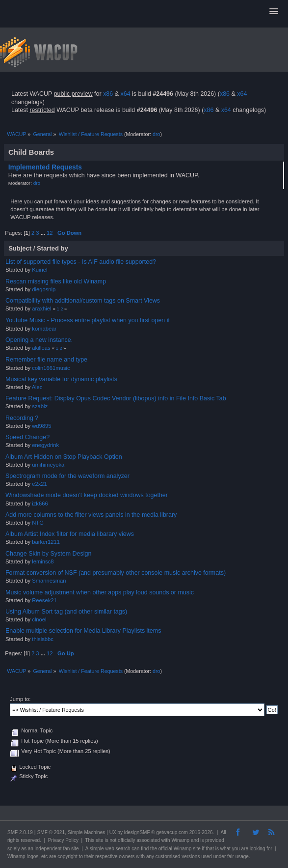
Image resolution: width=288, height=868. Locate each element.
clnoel (39, 619)
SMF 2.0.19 (20, 832)
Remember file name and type (46, 360)
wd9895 (41, 426)
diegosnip (44, 289)
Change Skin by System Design (48, 554)
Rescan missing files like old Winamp (56, 281)
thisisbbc (43, 639)
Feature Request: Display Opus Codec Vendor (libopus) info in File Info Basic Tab (116, 398)
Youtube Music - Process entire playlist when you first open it (88, 320)
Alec (37, 387)
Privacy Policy (63, 840)
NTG (38, 523)
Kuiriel (39, 270)
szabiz (40, 406)
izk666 (40, 504)
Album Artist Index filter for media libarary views (70, 534)
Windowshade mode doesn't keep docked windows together (87, 495)
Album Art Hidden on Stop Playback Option (64, 457)
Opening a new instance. (39, 340)
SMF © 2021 (51, 832)
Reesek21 (44, 600)
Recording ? (22, 418)
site (100, 840)
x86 (108, 94)
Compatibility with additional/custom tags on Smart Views (83, 301)
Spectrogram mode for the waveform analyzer (67, 476)
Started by (52, 248)
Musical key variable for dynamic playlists (61, 379)
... (44, 233)
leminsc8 (43, 561)
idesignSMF (137, 832)
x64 (125, 94)
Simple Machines (86, 832)
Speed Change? (27, 437)
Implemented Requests (45, 167)
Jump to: (20, 699)
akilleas (41, 348)
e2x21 (39, 484)
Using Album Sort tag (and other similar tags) (66, 612)
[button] (274, 12)
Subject (20, 248)
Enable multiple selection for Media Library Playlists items (83, 631)
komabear (44, 329)
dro (156, 134)
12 (50, 233)
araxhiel (41, 308)
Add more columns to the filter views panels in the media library (91, 515)
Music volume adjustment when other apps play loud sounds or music (100, 592)
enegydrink (45, 445)
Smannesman (49, 581)
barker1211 (46, 542)
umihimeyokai (49, 465)
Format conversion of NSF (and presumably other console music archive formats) (116, 573)
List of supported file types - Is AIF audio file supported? (81, 262)
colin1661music (51, 368)
